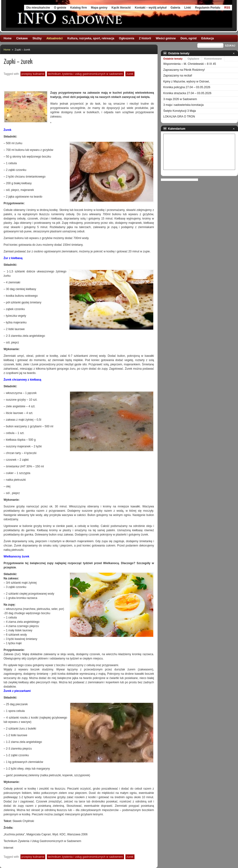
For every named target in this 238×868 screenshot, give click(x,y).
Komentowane (213, 59)
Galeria (176, 8)
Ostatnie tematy (173, 59)
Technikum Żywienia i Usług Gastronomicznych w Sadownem (85, 74)
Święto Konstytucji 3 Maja (180, 111)
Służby (37, 38)
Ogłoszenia (127, 38)
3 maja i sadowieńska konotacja (183, 105)
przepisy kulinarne (33, 74)
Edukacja (208, 38)
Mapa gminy (99, 8)
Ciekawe (22, 38)
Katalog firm (79, 8)
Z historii (145, 38)
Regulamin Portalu (208, 8)
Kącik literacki (121, 8)
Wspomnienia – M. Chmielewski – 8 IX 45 (190, 64)
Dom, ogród (188, 38)
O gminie (60, 8)
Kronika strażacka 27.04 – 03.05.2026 (187, 93)
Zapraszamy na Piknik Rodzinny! (184, 70)
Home (7, 38)
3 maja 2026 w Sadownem (180, 99)
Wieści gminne (166, 38)
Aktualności (55, 38)
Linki (188, 8)
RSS (227, 8)
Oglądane (193, 59)
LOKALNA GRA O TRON (179, 117)
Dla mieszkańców (38, 8)
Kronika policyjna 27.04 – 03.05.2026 (187, 87)
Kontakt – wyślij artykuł (151, 8)
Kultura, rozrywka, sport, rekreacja (91, 38)
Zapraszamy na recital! (178, 76)
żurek (130, 74)
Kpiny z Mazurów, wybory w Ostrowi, (186, 82)
